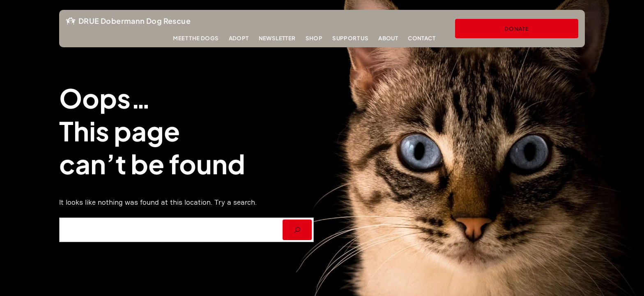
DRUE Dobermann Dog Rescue (135, 21)
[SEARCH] (297, 230)
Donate (517, 29)
